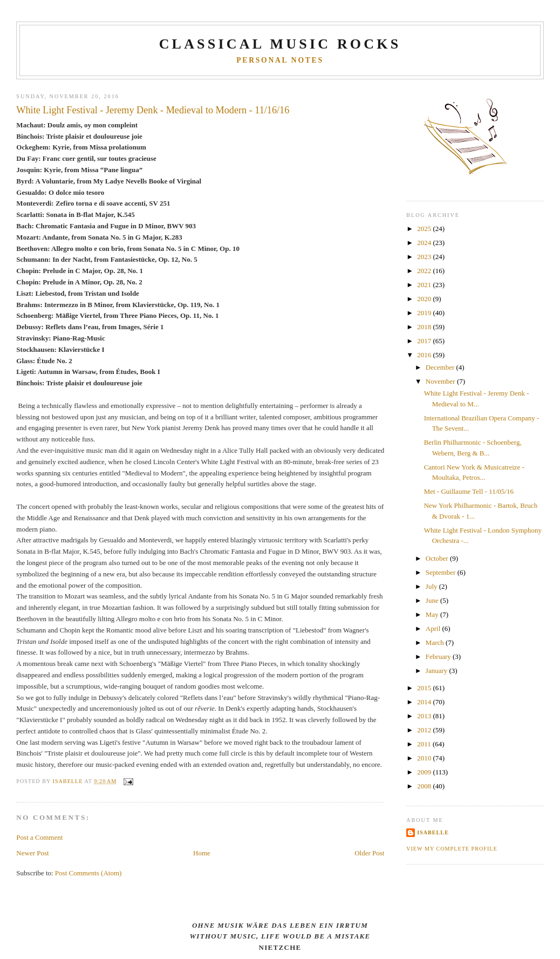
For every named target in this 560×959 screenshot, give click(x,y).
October (438, 558)
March (436, 642)
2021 (425, 285)
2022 (425, 271)
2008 (425, 786)
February (439, 657)
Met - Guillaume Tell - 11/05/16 (469, 491)
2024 (425, 243)
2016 (425, 355)
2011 (425, 744)
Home (202, 853)
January (438, 671)
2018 (425, 327)
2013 (425, 716)
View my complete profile (452, 849)
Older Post (369, 853)
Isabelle (433, 832)
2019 (425, 313)
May (433, 614)
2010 (425, 758)
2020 (425, 299)
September (442, 572)
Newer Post (32, 853)
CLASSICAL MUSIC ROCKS (280, 44)
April (434, 628)
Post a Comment (39, 837)
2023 (425, 257)
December (441, 367)
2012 (425, 730)
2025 (425, 229)
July (432, 586)
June (433, 600)
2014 (425, 702)
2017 (425, 341)
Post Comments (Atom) (88, 873)
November (441, 381)
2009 (425, 772)
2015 (425, 688)
